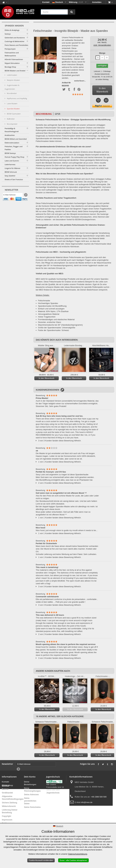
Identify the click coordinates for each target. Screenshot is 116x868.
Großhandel (7, 793)
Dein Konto (30, 777)
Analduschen (10, 135)
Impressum (7, 820)
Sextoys (8, 34)
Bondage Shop (10, 67)
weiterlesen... (80, 81)
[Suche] (71, 12)
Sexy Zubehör (10, 176)
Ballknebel (10, 119)
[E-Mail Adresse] (13, 196)
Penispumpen (10, 49)
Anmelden (97, 2)
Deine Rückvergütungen (32, 789)
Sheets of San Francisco (14, 179)
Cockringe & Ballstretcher (15, 41)
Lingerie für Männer (13, 168)
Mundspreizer (12, 124)
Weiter (55, 68)
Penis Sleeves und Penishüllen (16, 45)
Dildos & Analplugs (12, 30)
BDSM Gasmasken (14, 114)
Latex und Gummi (12, 161)
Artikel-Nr (66, 83)
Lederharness (10, 164)
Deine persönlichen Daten (30, 801)
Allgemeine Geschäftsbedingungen (13, 798)
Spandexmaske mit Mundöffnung (52, 306)
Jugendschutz (53, 793)
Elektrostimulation (12, 143)
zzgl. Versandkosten (102, 45)
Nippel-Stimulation (12, 63)
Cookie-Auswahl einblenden (41, 860)
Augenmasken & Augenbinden (12, 87)
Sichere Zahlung (9, 802)
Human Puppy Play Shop (14, 157)
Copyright (6, 816)
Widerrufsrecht (9, 806)
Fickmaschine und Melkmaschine (12, 54)
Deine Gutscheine (32, 807)
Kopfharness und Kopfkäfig (17, 98)
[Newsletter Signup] (26, 196)
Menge (102, 53)
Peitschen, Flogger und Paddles (14, 148)
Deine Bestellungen (30, 783)
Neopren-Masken (13, 80)
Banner (5, 789)
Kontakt (46, 2)
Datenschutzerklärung (78, 854)
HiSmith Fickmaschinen (14, 59)
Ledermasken (12, 75)
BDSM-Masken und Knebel (15, 71)
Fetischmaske (44, 301)
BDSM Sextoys (10, 153)
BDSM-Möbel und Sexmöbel (16, 139)
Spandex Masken (13, 109)
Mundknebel (11, 93)
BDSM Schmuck (11, 172)
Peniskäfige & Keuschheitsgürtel (12, 130)
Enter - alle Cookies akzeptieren (73, 860)
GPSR (58, 114)
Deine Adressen (31, 794)
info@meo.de (87, 802)
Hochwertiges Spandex (48, 303)
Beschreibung (44, 114)
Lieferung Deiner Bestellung (10, 811)
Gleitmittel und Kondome (15, 38)
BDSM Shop (7, 785)
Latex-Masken (12, 103)
